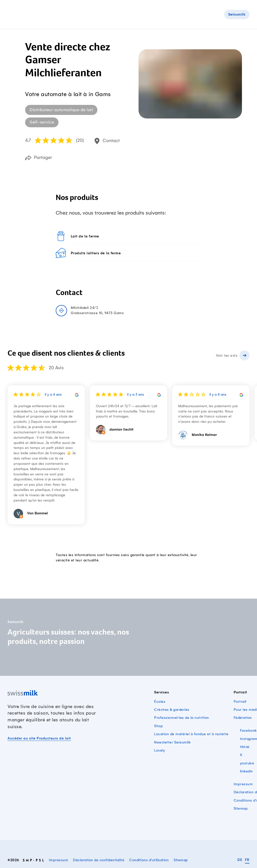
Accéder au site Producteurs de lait (39, 738)
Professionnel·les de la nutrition (182, 718)
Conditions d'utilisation (149, 860)
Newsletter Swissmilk (172, 742)
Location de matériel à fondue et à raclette (191, 734)
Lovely (159, 751)
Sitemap (241, 809)
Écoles (160, 702)
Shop (158, 726)
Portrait (240, 702)
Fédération (243, 718)
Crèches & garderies (172, 710)
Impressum (243, 784)
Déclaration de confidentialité (99, 860)
